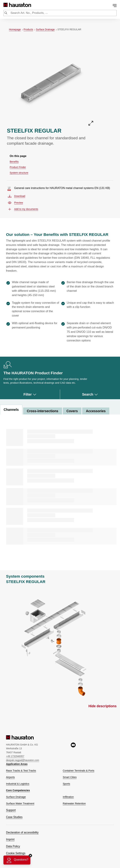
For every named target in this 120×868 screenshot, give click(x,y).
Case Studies (14, 817)
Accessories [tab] (96, 411)
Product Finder (18, 167)
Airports (10, 777)
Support (11, 810)
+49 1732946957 (15, 756)
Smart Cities (70, 777)
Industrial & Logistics (18, 784)
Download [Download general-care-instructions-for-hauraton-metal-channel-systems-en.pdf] (17, 196)
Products (30, 30)
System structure (19, 173)
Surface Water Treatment (20, 803)
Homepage (16, 30)
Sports (66, 784)
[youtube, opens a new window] (73, 752)
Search (90, 394)
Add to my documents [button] (23, 209)
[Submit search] (6, 13)
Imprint (10, 839)
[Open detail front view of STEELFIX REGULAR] (51, 82)
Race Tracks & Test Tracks (21, 771)
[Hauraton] (6, 5)
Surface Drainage (47, 30)
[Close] (30, 856)
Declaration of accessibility (22, 832)
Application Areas (17, 764)
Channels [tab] (11, 410)
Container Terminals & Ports (79, 771)
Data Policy (13, 846)
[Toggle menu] (115, 6)
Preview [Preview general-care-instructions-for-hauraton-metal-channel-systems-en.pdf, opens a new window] (15, 203)
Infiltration (68, 797)
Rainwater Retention (74, 803)
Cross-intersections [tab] (42, 411)
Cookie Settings (16, 853)
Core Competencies (18, 790)
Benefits (14, 162)
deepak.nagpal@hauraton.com (23, 760)
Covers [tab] (72, 411)
